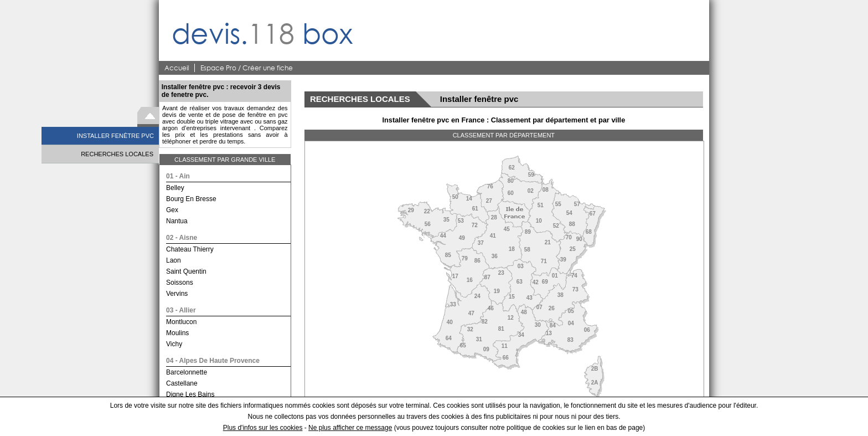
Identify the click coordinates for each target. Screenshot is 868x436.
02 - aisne (182, 238)
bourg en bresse (191, 199)
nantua (177, 221)
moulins (177, 333)
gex (172, 210)
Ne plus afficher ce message (350, 428)
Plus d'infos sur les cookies (263, 428)
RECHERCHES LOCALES (117, 154)
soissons (180, 283)
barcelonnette (187, 372)
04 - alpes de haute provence (213, 361)
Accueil (177, 68)
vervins (177, 294)
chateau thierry (190, 249)
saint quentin (186, 271)
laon (174, 260)
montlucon (181, 322)
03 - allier (181, 310)
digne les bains (190, 394)
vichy (174, 344)
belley (175, 188)
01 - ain (178, 176)
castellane (182, 383)
